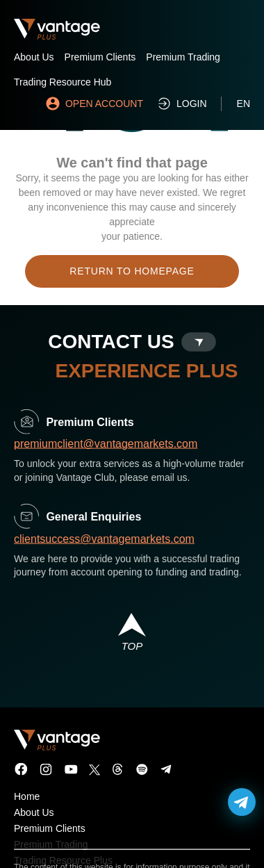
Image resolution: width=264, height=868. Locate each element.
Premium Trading (183, 57)
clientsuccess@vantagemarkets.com (104, 546)
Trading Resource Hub (63, 82)
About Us (34, 57)
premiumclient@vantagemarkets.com (106, 451)
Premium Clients (100, 57)
